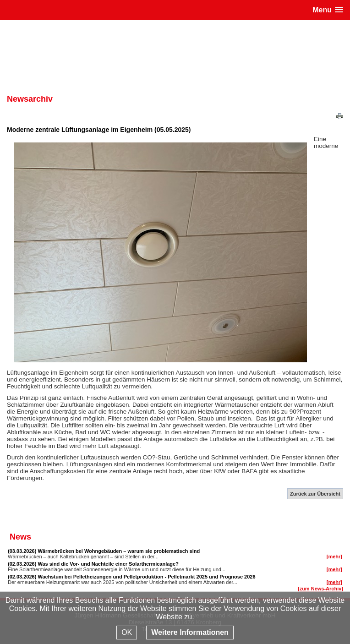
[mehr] (334, 557)
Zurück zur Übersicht (315, 494)
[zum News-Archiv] (320, 589)
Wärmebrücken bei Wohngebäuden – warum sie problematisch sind (119, 551)
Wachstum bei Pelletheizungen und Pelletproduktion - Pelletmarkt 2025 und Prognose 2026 (146, 577)
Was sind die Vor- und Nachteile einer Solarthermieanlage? (108, 564)
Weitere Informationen (190, 632)
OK (127, 632)
